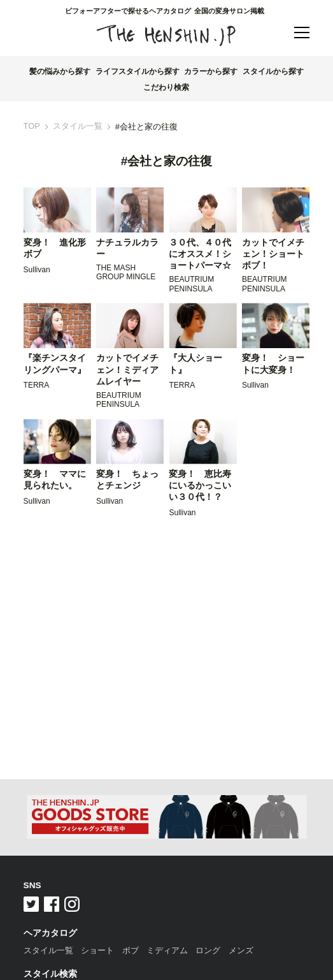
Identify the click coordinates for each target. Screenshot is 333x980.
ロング (208, 950)
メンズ (241, 950)
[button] (302, 33)
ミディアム (167, 950)
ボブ (131, 950)
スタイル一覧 (78, 127)
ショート (97, 950)
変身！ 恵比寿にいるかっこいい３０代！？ (200, 486)
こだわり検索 (166, 87)
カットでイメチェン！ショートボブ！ (273, 254)
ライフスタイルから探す (138, 71)
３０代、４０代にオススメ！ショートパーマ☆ (200, 254)
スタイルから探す (273, 71)
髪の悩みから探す (60, 71)
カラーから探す (211, 71)
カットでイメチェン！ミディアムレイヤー (127, 370)
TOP (32, 127)
